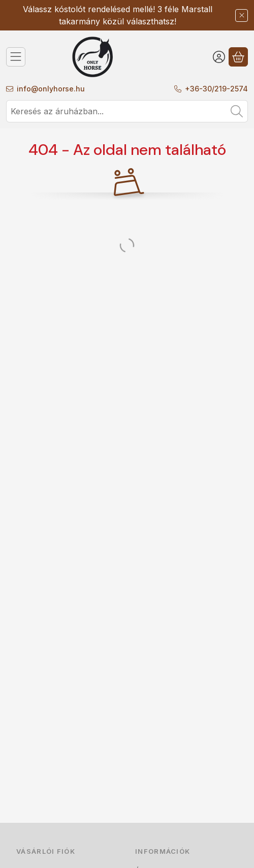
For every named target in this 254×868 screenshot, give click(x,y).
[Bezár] (242, 15)
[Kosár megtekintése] (238, 57)
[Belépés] (219, 57)
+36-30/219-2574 (216, 89)
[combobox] (127, 111)
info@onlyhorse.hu (51, 89)
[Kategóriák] (16, 57)
